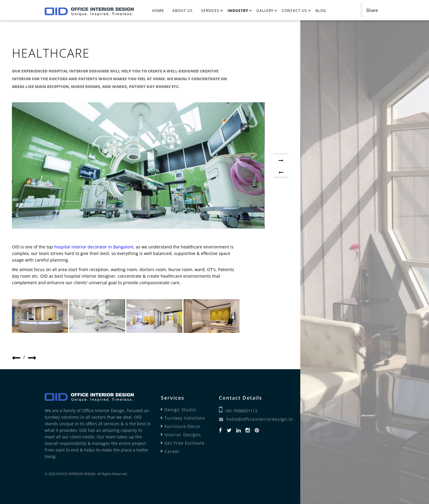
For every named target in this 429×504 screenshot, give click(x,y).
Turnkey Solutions (183, 418)
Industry (238, 11)
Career (170, 451)
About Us (183, 11)
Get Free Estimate (183, 443)
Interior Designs (181, 435)
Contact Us (294, 11)
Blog (321, 11)
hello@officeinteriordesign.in (256, 419)
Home (158, 11)
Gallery (265, 11)
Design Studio (178, 410)
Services (210, 11)
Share (372, 10)
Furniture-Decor (181, 426)
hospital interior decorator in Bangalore (94, 247)
